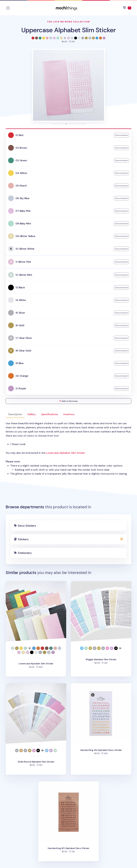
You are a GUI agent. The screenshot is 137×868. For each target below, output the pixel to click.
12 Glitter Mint (24, 275)
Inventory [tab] (69, 414)
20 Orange (22, 376)
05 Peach (21, 186)
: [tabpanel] (68, 449)
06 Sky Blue (22, 198)
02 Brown (21, 148)
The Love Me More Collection (68, 22)
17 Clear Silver (24, 338)
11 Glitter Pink (23, 262)
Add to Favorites (68, 401)
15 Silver (20, 313)
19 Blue (20, 363)
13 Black (20, 287)
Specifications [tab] (50, 414)
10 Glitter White (25, 249)
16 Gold (20, 325)
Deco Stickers (27, 526)
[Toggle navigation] (8, 8)
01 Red (19, 135)
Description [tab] (15, 414)
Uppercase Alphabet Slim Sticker (68, 30)
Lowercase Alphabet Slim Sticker (66, 453)
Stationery (25, 553)
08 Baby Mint (23, 224)
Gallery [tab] (32, 414)
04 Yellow (21, 173)
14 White (21, 300)
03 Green (21, 160)
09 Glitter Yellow (25, 236)
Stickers (23, 539)
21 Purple (21, 388)
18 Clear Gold (23, 351)
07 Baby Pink (23, 211)
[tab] (52, 124)
